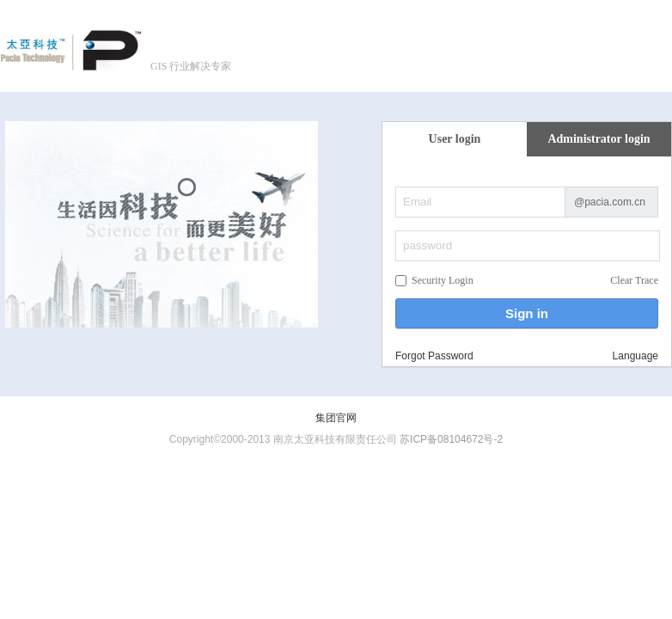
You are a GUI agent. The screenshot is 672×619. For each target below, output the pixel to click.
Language (635, 356)
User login (455, 139)
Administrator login (599, 139)
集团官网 (336, 418)
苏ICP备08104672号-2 (451, 439)
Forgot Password (434, 356)
